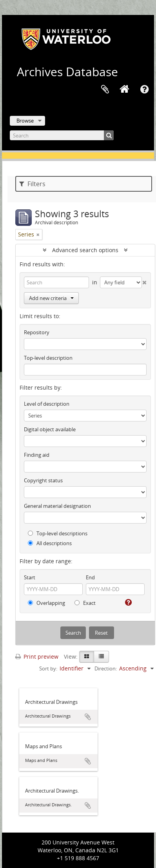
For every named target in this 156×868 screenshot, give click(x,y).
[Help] (128, 602)
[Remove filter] (38, 234)
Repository (37, 332)
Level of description (47, 404)
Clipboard (105, 90)
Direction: (106, 668)
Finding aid (37, 455)
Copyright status (43, 480)
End (90, 577)
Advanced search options (85, 250)
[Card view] (87, 657)
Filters (32, 184)
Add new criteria (51, 298)
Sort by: (48, 668)
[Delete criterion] (144, 281)
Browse (25, 121)
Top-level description (48, 358)
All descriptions (50, 543)
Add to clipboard (88, 717)
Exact (85, 603)
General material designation (57, 506)
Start (30, 577)
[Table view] (101, 657)
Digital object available (50, 429)
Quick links (144, 90)
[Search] (62, 135)
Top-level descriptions (58, 533)
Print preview (37, 656)
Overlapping (46, 603)
